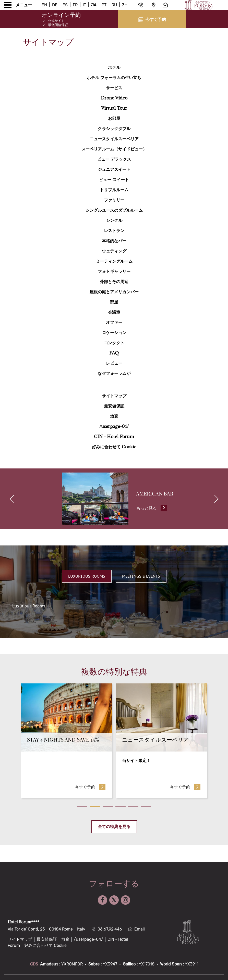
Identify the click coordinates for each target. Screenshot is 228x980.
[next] (216, 500)
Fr (75, 5)
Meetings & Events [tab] (141, 578)
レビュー (114, 363)
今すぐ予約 (90, 788)
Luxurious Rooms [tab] (87, 578)
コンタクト (114, 343)
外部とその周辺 (114, 282)
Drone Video (114, 98)
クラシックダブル (114, 129)
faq (114, 353)
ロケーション (114, 333)
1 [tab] (82, 808)
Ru (114, 5)
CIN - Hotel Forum (114, 437)
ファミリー (114, 200)
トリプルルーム (114, 190)
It (84, 5)
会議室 (114, 312)
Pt (104, 5)
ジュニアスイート (114, 169)
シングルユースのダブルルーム (114, 210)
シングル (114, 220)
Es (65, 5)
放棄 (114, 416)
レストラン (114, 231)
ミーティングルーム (114, 261)
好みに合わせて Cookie (114, 447)
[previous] (12, 500)
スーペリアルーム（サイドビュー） (114, 149)
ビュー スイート (114, 180)
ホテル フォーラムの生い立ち (114, 78)
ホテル (114, 67)
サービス (114, 88)
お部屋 (114, 118)
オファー (114, 322)
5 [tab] (133, 808)
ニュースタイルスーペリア (114, 139)
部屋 (114, 302)
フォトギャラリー (114, 271)
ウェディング (114, 251)
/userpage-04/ (114, 426)
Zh (125, 5)
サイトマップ (114, 396)
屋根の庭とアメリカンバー (114, 292)
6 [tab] (146, 808)
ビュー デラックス (114, 159)
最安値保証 (114, 406)
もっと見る (153, 508)
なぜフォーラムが (114, 373)
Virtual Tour (114, 108)
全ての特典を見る (114, 828)
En (44, 5)
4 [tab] (121, 808)
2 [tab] (95, 808)
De (55, 5)
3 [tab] (108, 808)
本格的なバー (114, 241)
